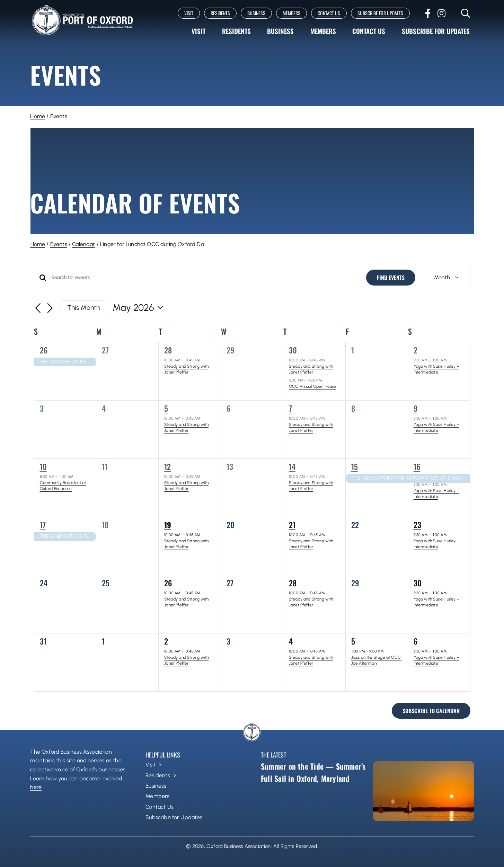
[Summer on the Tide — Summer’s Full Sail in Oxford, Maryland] (423, 791)
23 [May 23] (417, 525)
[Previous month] (38, 309)
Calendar (83, 244)
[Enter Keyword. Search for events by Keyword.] (205, 278)
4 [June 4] (291, 641)
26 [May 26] (168, 583)
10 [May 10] (43, 466)
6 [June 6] (415, 641)
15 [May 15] (355, 466)
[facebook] (428, 13)
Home (38, 116)
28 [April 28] (168, 350)
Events (59, 244)
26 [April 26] (44, 350)
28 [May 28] (293, 583)
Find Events (391, 278)
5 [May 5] (166, 408)
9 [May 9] (415, 408)
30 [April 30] (293, 350)
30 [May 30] (418, 583)
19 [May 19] (168, 525)
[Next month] (50, 309)
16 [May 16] (417, 466)
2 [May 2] (415, 350)
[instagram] (441, 13)
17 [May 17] (43, 525)
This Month (84, 308)
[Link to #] (466, 13)
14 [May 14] (292, 466)
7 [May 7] (290, 408)
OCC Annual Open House (313, 386)
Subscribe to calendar (431, 711)
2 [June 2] (166, 641)
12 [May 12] (167, 466)
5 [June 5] (353, 641)
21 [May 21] (292, 525)
